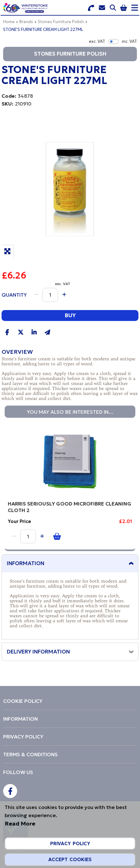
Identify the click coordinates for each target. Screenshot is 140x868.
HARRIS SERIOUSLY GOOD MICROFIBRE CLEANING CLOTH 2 (70, 507)
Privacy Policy (70, 843)
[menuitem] (70, 701)
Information (26, 563)
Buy (70, 315)
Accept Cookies (70, 859)
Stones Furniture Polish (61, 22)
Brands (26, 22)
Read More (20, 824)
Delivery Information (38, 652)
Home (9, 22)
